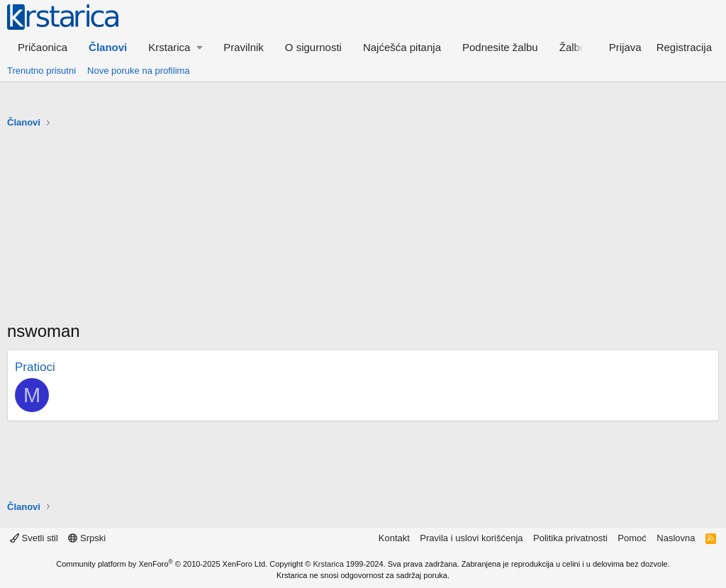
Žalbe (573, 47)
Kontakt (394, 538)
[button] (175, 47)
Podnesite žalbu (500, 47)
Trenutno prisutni (41, 71)
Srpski (87, 538)
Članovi (108, 47)
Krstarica (329, 564)
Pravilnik (244, 47)
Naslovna (676, 538)
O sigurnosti (313, 47)
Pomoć (632, 538)
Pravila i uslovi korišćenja (471, 538)
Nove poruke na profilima (139, 71)
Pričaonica (43, 47)
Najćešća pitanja (402, 47)
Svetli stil (34, 538)
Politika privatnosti (570, 538)
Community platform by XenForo (162, 564)
